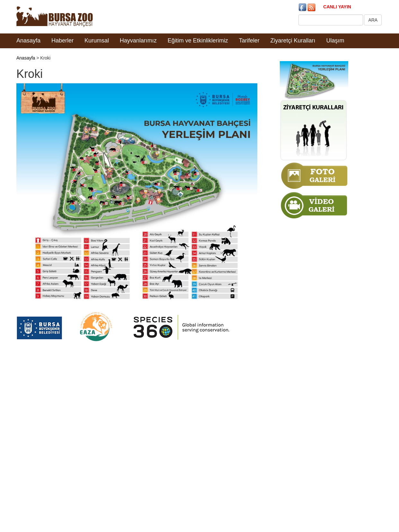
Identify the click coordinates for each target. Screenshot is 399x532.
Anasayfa (28, 41)
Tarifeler (249, 41)
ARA (373, 20)
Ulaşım (335, 41)
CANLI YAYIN (337, 7)
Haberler (62, 41)
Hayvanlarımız (138, 41)
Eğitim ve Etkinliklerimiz (198, 41)
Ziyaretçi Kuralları (293, 41)
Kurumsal (97, 41)
